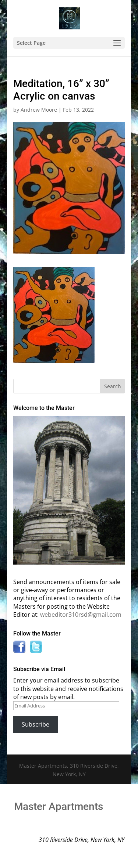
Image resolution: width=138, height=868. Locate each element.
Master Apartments (59, 806)
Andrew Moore (39, 110)
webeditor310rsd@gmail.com (81, 615)
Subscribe (36, 724)
